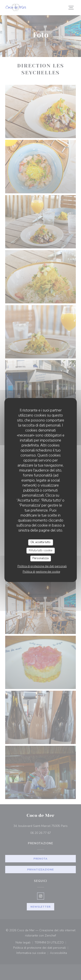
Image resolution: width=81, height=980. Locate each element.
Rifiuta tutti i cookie (40, 550)
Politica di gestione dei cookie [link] (41, 572)
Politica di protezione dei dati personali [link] (42, 566)
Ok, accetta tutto (40, 542)
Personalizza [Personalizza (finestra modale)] (40, 558)
